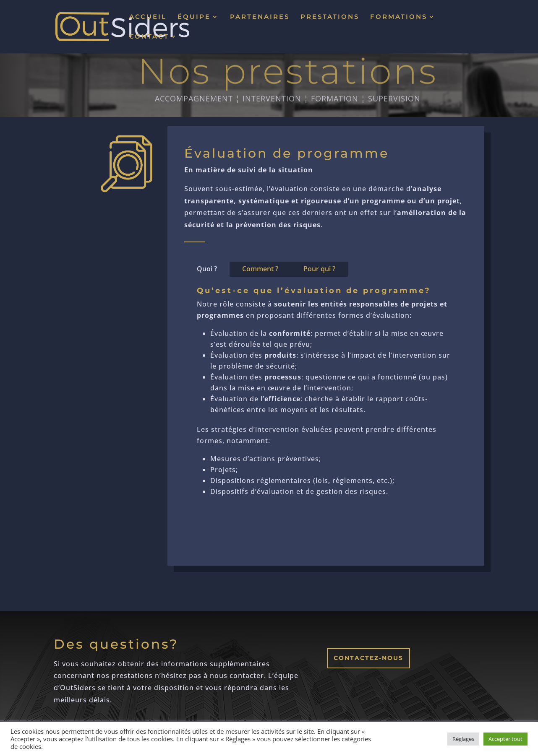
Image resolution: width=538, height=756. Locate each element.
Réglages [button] (463, 739)
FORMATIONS (399, 17)
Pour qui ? (319, 269)
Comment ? (260, 269)
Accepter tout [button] (505, 739)
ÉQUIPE (194, 17)
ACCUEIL (148, 17)
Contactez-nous (368, 658)
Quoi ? (207, 269)
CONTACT (149, 37)
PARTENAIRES (260, 17)
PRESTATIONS (330, 17)
